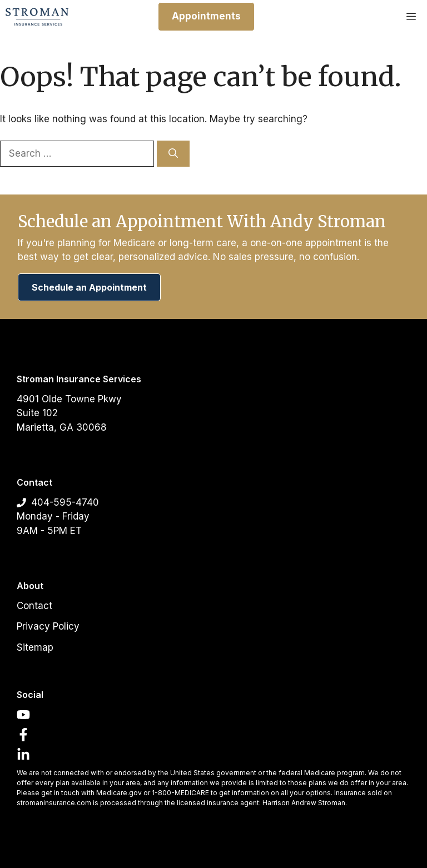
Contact (34, 606)
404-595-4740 (65, 502)
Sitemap (35, 647)
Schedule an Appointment (89, 287)
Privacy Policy (48, 626)
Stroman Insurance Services (79, 379)
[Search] (173, 154)
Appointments (206, 16)
